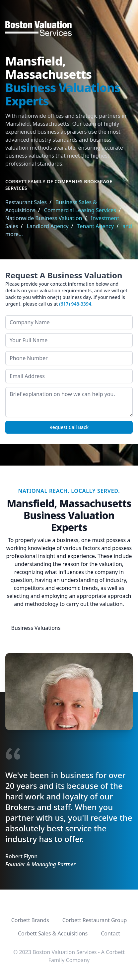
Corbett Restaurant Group (95, 920)
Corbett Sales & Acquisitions (53, 933)
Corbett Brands (30, 920)
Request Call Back (69, 427)
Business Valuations (36, 628)
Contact (110, 933)
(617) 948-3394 (75, 304)
